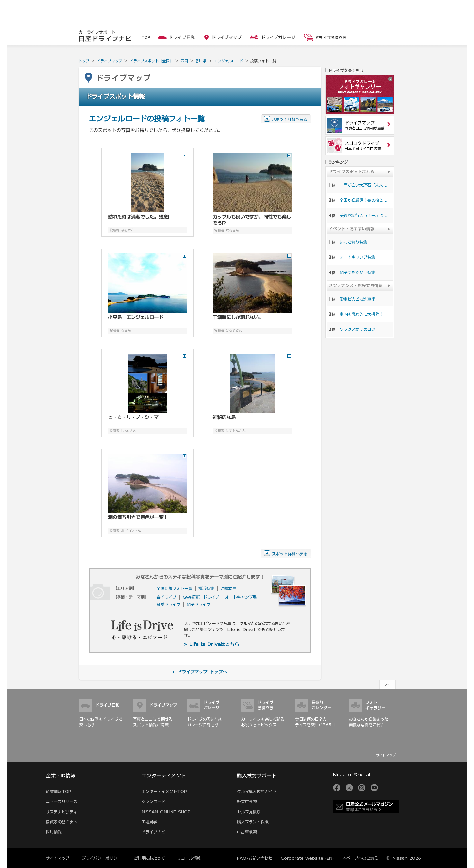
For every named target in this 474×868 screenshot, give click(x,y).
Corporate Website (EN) (307, 858)
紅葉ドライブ (169, 604)
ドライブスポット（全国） (151, 61)
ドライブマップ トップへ (202, 672)
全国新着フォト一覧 (174, 588)
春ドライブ (167, 597)
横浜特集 (206, 588)
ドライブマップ (109, 61)
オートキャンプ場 (241, 597)
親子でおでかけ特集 (357, 272)
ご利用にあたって (149, 858)
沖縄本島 (228, 588)
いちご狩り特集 (354, 242)
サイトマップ (386, 755)
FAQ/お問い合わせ (255, 858)
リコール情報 (189, 858)
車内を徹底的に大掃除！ (361, 314)
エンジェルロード (228, 61)
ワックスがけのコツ (357, 329)
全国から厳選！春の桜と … (364, 200)
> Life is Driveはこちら (211, 644)
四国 (184, 61)
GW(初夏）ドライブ (201, 597)
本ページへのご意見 (360, 858)
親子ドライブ (198, 604)
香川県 (201, 61)
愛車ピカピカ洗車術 (357, 299)
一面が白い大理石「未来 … (364, 185)
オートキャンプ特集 (357, 257)
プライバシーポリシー (101, 858)
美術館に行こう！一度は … (364, 215)
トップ (84, 61)
